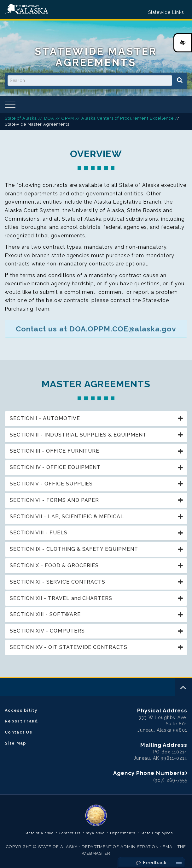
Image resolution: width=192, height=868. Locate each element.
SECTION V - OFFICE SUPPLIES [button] (51, 484)
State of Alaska (26, 9)
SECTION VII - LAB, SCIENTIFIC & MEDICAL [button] (67, 517)
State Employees (157, 833)
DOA (49, 118)
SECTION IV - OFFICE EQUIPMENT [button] (55, 467)
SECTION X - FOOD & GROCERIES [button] (54, 565)
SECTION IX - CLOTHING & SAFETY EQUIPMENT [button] (74, 549)
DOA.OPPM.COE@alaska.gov (123, 329)
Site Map (15, 743)
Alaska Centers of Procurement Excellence (127, 118)
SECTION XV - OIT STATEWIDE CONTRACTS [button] (69, 647)
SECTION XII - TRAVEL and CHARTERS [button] (61, 598)
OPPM (68, 118)
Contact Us (18, 732)
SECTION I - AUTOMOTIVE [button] (45, 418)
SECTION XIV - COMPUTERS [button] (47, 631)
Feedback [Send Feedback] (151, 863)
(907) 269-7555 (170, 780)
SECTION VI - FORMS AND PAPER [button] (54, 500)
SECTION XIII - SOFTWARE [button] (45, 614)
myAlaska (95, 833)
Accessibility (21, 710)
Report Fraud (21, 721)
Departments (123, 833)
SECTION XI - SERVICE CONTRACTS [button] (58, 582)
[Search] (180, 80)
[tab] (96, 419)
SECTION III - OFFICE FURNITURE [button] (55, 451)
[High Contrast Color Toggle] (183, 43)
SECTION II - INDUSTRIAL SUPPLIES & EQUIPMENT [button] (78, 435)
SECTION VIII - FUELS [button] (39, 533)
